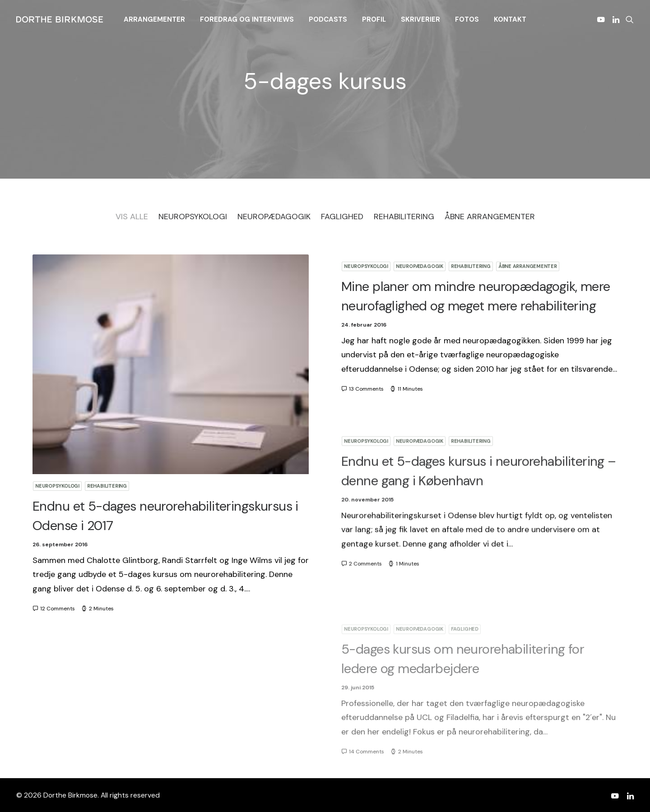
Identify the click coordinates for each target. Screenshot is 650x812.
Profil (374, 19)
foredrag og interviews (247, 19)
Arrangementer (154, 19)
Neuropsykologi (57, 486)
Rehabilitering (107, 486)
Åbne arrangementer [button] (490, 217)
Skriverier (420, 19)
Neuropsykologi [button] (193, 217)
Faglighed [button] (342, 217)
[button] (602, 19)
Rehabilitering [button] (404, 217)
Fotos (467, 19)
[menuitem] (154, 19)
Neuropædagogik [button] (274, 217)
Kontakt (510, 19)
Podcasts (328, 19)
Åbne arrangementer (528, 266)
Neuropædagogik (420, 266)
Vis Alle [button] (132, 217)
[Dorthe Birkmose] (61, 19)
